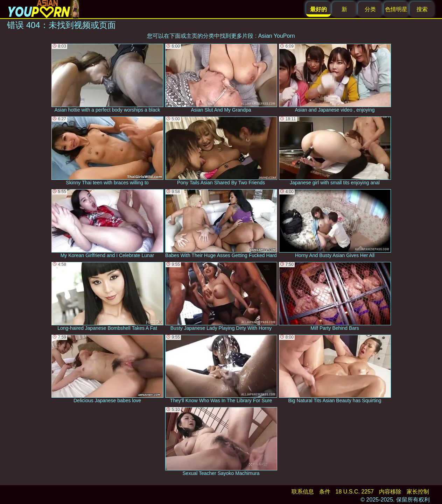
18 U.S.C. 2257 (355, 492)
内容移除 (390, 492)
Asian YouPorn (277, 36)
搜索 (422, 9)
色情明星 (396, 9)
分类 (370, 9)
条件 (325, 492)
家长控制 (418, 492)
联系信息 (303, 492)
